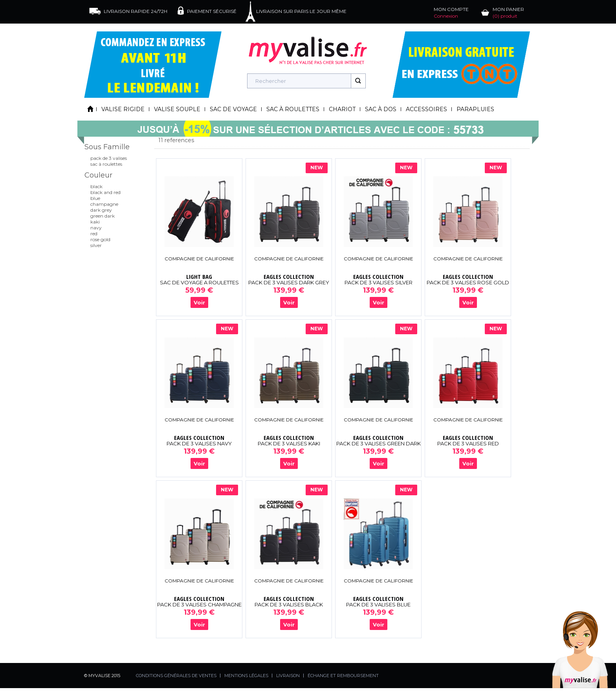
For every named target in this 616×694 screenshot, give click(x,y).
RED (94, 233)
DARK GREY (101, 210)
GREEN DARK (103, 216)
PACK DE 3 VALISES (109, 158)
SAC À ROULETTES (106, 164)
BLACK (96, 186)
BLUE (95, 198)
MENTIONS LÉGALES (246, 676)
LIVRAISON (288, 676)
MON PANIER (508, 13)
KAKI (95, 222)
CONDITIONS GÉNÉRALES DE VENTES (176, 676)
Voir (199, 302)
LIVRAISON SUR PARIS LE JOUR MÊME (301, 11)
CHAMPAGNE (104, 204)
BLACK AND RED (105, 192)
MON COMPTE (451, 13)
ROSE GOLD (100, 239)
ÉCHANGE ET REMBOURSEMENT (343, 676)
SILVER (96, 245)
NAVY (96, 228)
